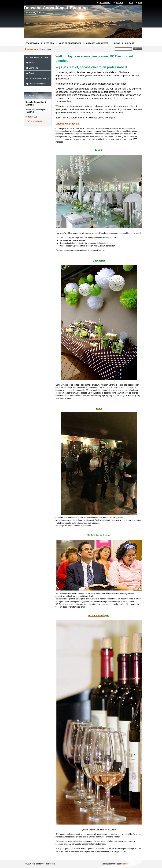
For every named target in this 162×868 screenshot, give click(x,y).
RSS (131, 3)
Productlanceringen (37, 84)
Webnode (125, 864)
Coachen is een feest (97, 43)
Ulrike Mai (100, 829)
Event (31, 73)
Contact (130, 43)
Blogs (117, 43)
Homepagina (105, 3)
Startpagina (32, 43)
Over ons (49, 43)
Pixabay (111, 829)
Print (140, 3)
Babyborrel (34, 68)
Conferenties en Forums (39, 78)
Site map (120, 3)
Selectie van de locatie (67, 124)
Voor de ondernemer (70, 43)
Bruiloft (32, 63)
